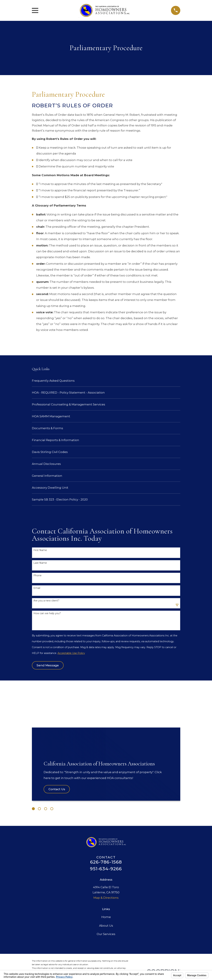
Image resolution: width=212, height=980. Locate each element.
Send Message (48, 665)
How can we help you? (47, 613)
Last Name (40, 563)
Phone (37, 576)
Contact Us (57, 789)
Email (37, 588)
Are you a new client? (46, 601)
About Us (106, 926)
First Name (40, 550)
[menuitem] (106, 381)
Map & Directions (106, 898)
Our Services (106, 934)
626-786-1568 (106, 862)
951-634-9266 (106, 869)
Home (106, 917)
